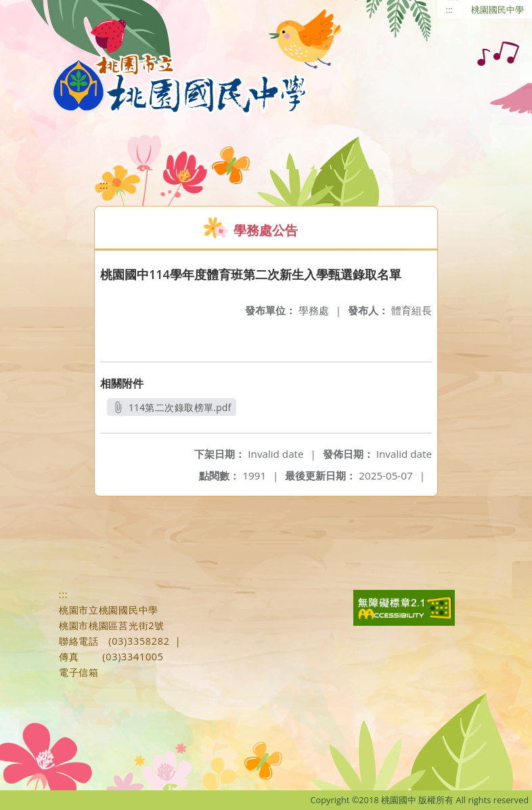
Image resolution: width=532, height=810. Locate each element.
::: (449, 9)
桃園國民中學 (497, 9)
